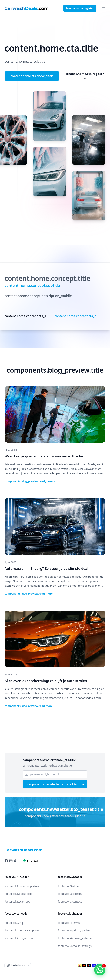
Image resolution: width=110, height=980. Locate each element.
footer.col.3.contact (70, 901)
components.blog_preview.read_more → (30, 481)
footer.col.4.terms (69, 923)
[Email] (55, 774)
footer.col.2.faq (14, 923)
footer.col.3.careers (70, 894)
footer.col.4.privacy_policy (74, 930)
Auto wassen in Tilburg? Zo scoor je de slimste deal (46, 568)
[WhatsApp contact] (100, 970)
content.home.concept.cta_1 (27, 316)
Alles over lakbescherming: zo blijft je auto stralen (46, 681)
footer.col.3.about (69, 886)
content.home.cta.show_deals (32, 76)
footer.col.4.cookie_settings (75, 946)
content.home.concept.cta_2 (77, 316)
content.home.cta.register (85, 76)
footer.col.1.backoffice (18, 894)
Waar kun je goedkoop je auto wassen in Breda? (44, 456)
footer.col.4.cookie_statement (76, 938)
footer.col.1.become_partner (22, 886)
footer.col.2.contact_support (22, 930)
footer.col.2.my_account (19, 938)
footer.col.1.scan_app (18, 901)
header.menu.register (80, 8)
